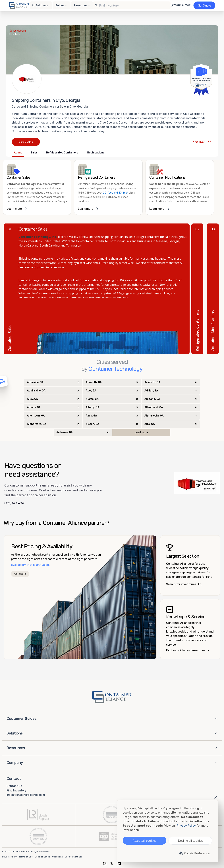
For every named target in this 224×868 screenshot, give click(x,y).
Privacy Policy (9, 857)
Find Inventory (16, 790)
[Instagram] (105, 864)
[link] (37, 187)
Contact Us (14, 786)
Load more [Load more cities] (141, 432)
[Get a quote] (204, 5)
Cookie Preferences (195, 853)
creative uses (149, 285)
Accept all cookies (145, 841)
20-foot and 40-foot (116, 193)
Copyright (57, 857)
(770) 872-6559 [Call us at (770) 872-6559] (181, 5)
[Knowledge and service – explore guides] (190, 629)
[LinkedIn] (119, 864)
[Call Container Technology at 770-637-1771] (202, 142)
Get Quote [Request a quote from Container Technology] (26, 142)
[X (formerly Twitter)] (112, 864)
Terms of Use (26, 857)
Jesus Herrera (18, 31)
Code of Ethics (42, 857)
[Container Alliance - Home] (112, 697)
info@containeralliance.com (26, 795)
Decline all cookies (190, 841)
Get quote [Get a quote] (20, 574)
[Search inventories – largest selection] (190, 565)
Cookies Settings (74, 857)
